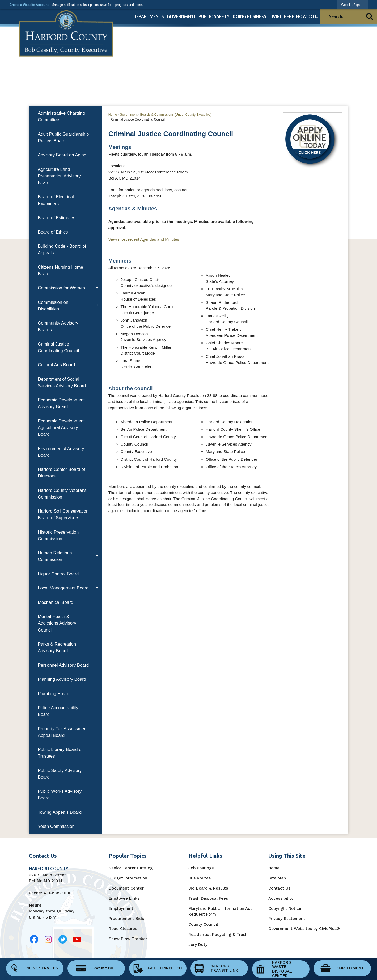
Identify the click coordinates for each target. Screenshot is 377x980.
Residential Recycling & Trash (218, 935)
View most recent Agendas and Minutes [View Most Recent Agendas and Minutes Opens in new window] (144, 239)
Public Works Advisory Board (60, 795)
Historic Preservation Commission (58, 535)
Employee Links (124, 898)
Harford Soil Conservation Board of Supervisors (63, 514)
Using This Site (287, 856)
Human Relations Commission (55, 556)
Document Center (126, 888)
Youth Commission (56, 826)
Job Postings (201, 868)
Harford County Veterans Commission (62, 494)
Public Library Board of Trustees (60, 753)
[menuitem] (149, 16)
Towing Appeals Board (60, 812)
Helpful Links (205, 856)
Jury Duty (198, 945)
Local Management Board (63, 588)
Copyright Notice (285, 908)
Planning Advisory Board (62, 679)
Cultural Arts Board (56, 365)
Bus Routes (200, 878)
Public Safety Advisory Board (60, 774)
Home (113, 115)
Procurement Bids (126, 919)
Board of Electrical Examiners (56, 200)
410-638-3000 (58, 893)
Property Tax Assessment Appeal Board (63, 732)
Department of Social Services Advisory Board (62, 383)
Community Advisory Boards (58, 326)
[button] (370, 17)
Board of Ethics (53, 232)
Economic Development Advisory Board (61, 403)
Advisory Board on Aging (62, 155)
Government (128, 115)
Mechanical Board (56, 602)
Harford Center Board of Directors (61, 473)
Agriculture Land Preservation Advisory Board (59, 176)
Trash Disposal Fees (208, 898)
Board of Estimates (56, 218)
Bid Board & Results (208, 888)
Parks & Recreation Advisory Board (57, 647)
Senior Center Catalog (131, 868)
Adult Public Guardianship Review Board (63, 138)
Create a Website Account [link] (29, 5)
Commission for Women (61, 288)
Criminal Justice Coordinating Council (58, 347)
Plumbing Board (54, 694)
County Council (203, 924)
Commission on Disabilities (53, 306)
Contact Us (279, 888)
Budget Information (128, 878)
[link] (352, 5)
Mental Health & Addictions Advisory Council (57, 623)
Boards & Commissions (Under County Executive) (176, 115)
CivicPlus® (329, 929)
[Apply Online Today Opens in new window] (313, 141)
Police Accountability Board (58, 711)
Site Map (277, 878)
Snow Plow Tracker (128, 939)
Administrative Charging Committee (61, 117)
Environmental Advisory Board (61, 452)
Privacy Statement (287, 919)
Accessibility (281, 898)
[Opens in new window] (34, 939)
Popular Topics (128, 856)
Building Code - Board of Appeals (62, 250)
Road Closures (123, 929)
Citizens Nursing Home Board (60, 271)
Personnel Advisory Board (63, 665)
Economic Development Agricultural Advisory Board (61, 428)
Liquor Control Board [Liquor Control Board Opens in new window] (58, 574)
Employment (121, 908)
